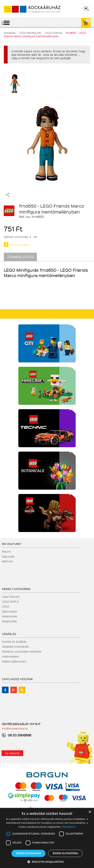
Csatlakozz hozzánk (17, 679)
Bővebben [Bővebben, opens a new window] (69, 827)
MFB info (7, 561)
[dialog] (47, 838)
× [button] (90, 812)
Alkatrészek (10, 616)
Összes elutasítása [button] (65, 853)
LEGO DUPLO (10, 601)
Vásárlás (9, 634)
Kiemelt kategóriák (16, 589)
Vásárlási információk (15, 646)
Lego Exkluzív (11, 596)
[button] (47, 862)
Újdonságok (10, 611)
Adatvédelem (10, 656)
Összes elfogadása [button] (28, 853)
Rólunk (6, 551)
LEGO (6, 606)
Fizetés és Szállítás (14, 642)
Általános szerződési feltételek (22, 651)
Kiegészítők (9, 621)
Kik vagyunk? (12, 544)
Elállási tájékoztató (14, 661)
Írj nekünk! (12, 753)
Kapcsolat (8, 556)
